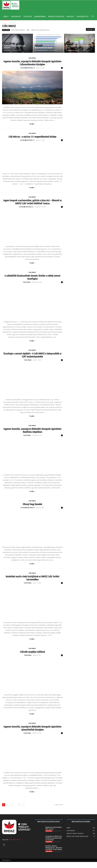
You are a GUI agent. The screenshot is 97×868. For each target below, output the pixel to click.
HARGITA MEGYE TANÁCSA (18, 30)
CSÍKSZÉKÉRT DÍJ (83, 16)
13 (19, 811)
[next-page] (24, 811)
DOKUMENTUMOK (40, 16)
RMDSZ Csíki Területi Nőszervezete (40, 30)
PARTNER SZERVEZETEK (56, 16)
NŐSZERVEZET (16, 16)
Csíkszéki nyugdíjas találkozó (32, 658)
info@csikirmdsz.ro (15, 846)
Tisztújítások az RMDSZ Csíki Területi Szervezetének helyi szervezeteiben (53, 844)
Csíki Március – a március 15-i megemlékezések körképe (32, 137)
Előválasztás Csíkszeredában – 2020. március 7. (54, 834)
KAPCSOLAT (70, 16)
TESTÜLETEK (28, 16)
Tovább (32, 124)
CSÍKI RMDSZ (6, 30)
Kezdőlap (5, 23)
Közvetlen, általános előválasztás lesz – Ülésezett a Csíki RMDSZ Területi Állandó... (54, 854)
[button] (93, 17)
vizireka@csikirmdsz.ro (42, 50)
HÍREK (6, 16)
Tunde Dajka (8, 50)
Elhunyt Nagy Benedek (32, 510)
